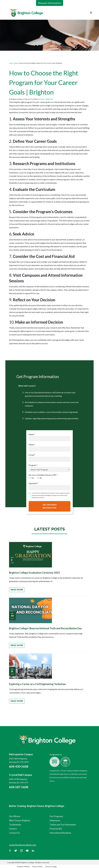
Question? (34, 483)
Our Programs (56, 816)
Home (11, 63)
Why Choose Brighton (20, 820)
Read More (17, 590)
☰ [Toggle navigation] (91, 13)
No (39, 478)
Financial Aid (56, 829)
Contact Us (14, 833)
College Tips (49, 99)
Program (33, 465)
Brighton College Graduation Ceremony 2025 (34, 573)
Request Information (50, 3)
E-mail (32, 455)
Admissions (55, 820)
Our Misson (15, 816)
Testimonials (15, 825)
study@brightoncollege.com (23, 845)
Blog (16, 63)
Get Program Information (50, 506)
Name (32, 434)
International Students (60, 833)
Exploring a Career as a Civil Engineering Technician (37, 684)
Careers (42, 99)
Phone (32, 445)
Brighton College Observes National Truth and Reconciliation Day (45, 628)
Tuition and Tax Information (63, 825)
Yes (31, 478)
